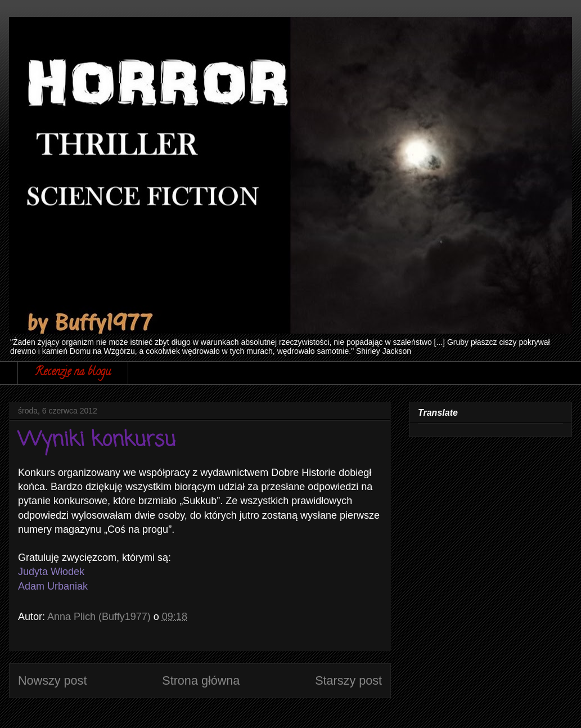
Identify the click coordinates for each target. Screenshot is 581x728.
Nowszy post (52, 680)
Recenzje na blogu (73, 373)
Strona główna (201, 680)
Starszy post (348, 680)
